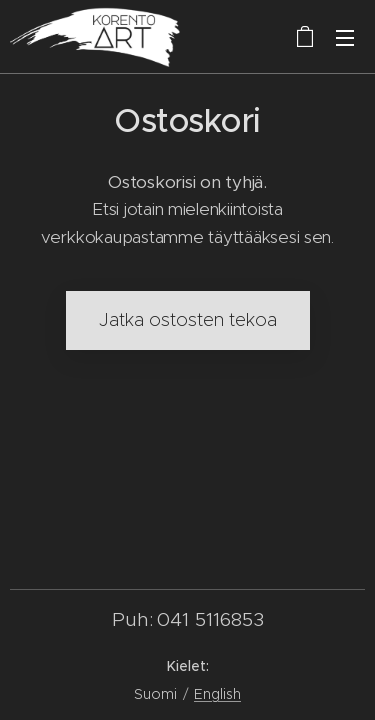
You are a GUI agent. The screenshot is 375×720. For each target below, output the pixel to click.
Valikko (345, 38)
